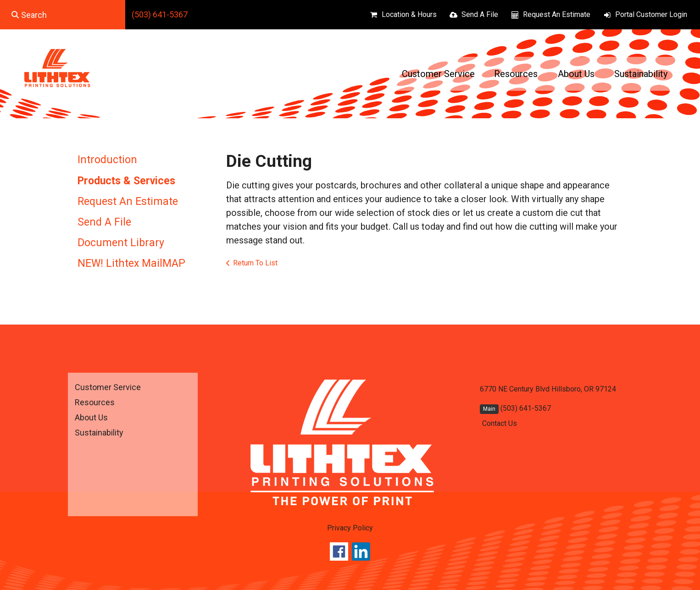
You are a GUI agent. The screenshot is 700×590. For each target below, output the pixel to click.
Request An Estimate (557, 14)
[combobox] (63, 15)
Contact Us (500, 423)
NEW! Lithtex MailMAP (131, 263)
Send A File (480, 14)
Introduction (107, 160)
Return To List (255, 263)
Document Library (121, 243)
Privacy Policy (350, 528)
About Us (576, 74)
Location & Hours (409, 14)
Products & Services (126, 181)
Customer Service (438, 74)
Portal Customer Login (651, 14)
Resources (516, 74)
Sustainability (641, 74)
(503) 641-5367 (160, 14)
